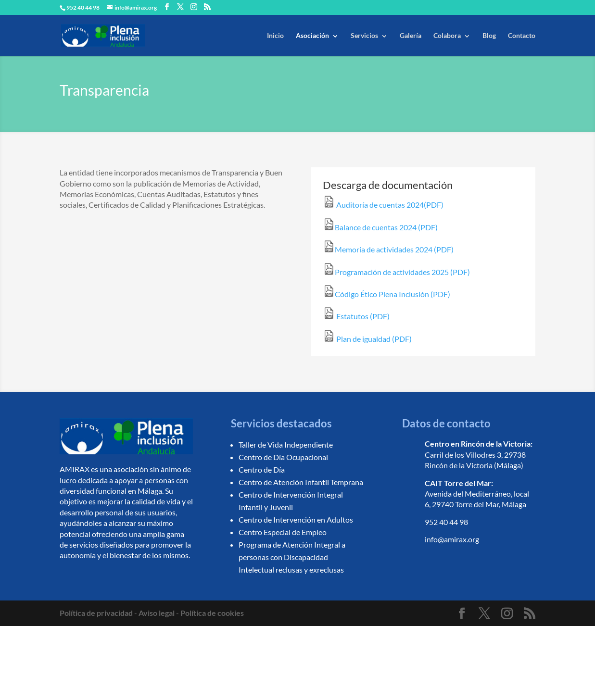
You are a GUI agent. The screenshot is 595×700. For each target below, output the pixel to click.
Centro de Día (262, 469)
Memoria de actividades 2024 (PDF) (388, 249)
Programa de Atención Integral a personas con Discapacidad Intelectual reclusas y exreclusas (292, 557)
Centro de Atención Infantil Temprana (301, 482)
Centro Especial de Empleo (283, 532)
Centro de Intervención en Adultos (296, 519)
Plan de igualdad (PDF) (367, 339)
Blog (489, 35)
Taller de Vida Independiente (286, 444)
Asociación (312, 35)
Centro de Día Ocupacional (283, 457)
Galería (411, 35)
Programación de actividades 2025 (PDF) (396, 272)
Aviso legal (157, 613)
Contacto (522, 35)
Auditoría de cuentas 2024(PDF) (383, 205)
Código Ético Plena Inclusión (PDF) (386, 294)
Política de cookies (212, 613)
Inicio (275, 35)
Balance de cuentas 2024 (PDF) (380, 227)
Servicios (364, 35)
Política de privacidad (96, 613)
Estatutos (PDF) (356, 316)
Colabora (447, 35)
